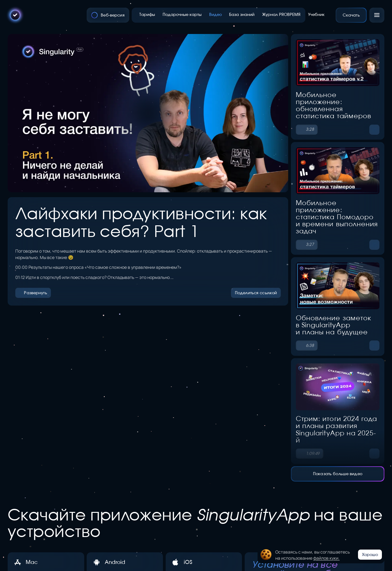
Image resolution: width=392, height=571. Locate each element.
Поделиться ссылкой (256, 293)
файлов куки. (326, 558)
